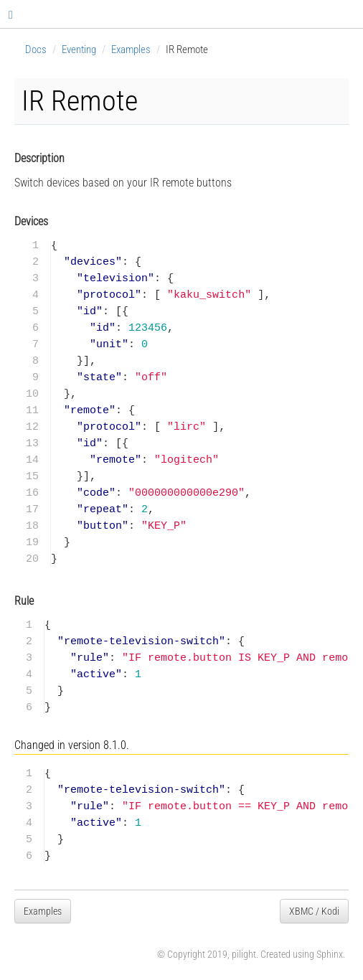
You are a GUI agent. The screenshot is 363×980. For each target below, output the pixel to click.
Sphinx (330, 954)
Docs (36, 50)
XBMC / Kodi (314, 911)
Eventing (79, 50)
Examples (131, 50)
